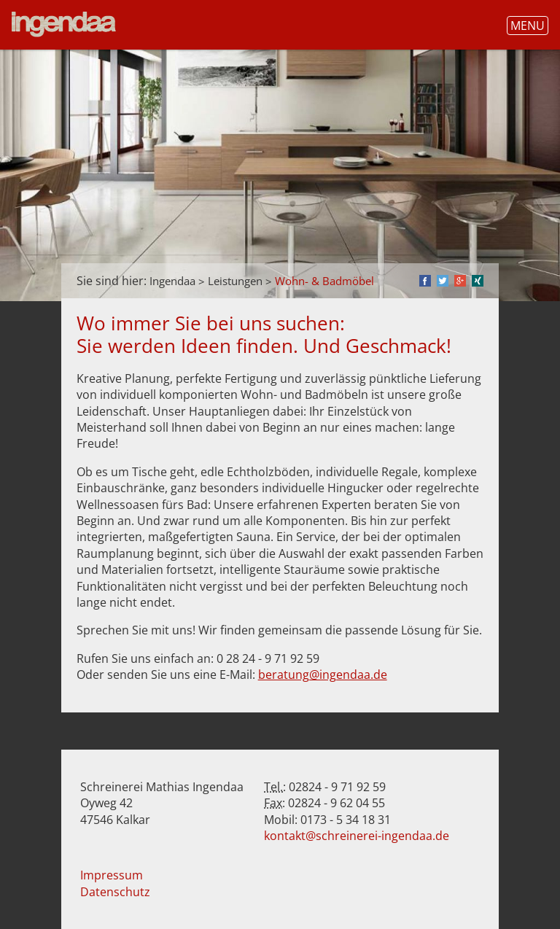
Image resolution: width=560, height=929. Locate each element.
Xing (478, 281)
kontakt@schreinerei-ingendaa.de (357, 836)
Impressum (112, 875)
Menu (528, 26)
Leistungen (235, 281)
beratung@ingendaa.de (323, 675)
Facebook (425, 281)
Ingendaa (172, 281)
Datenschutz (115, 892)
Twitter (443, 281)
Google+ (460, 281)
